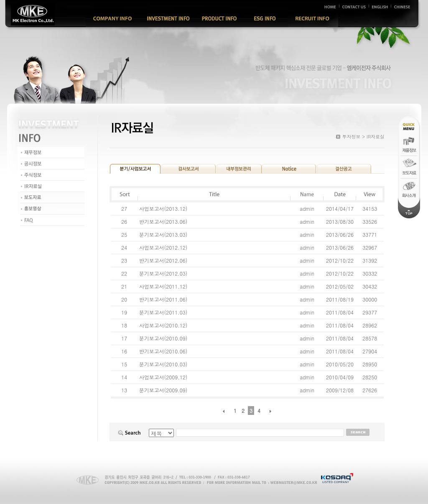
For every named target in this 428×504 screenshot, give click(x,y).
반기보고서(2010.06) (164, 351)
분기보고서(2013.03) (164, 234)
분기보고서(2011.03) (164, 312)
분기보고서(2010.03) (164, 364)
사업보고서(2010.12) (164, 325)
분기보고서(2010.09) (164, 338)
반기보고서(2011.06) (164, 299)
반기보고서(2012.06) (164, 260)
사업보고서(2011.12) (164, 286)
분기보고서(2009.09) (164, 390)
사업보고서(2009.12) (164, 377)
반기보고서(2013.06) (164, 221)
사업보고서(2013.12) (164, 209)
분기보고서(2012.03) (164, 273)
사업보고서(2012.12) (164, 247)
